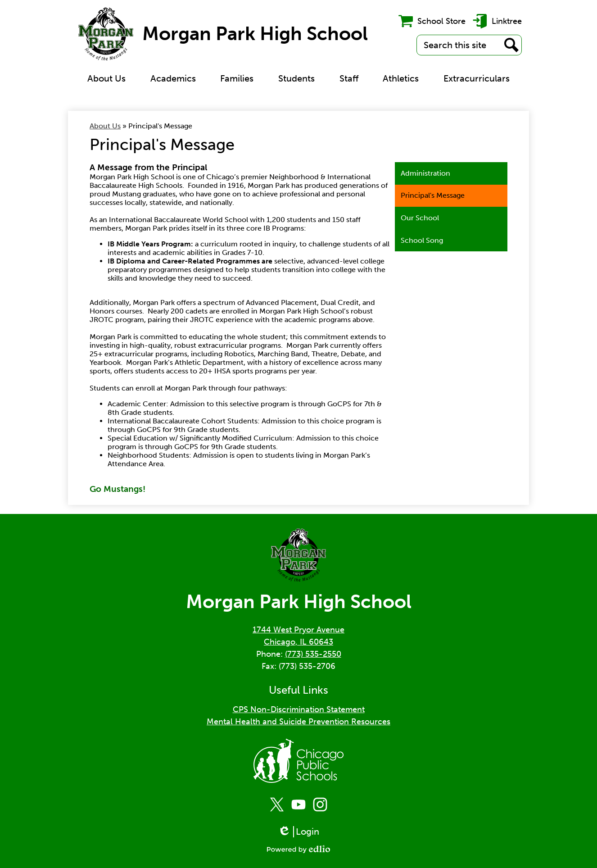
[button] (106, 78)
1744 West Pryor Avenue (298, 630)
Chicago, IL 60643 (298, 642)
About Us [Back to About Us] (105, 126)
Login (298, 832)
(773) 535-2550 (313, 654)
